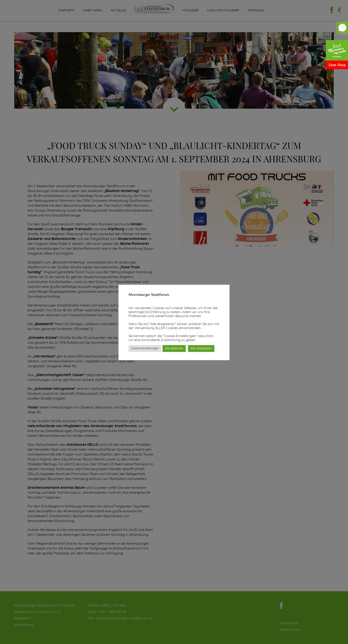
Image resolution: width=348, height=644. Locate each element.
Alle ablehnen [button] (174, 349)
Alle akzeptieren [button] (201, 349)
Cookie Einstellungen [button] (145, 349)
